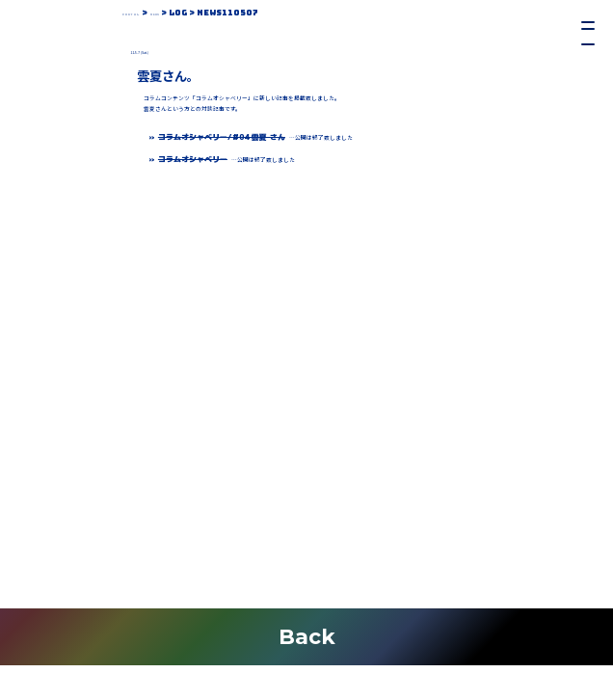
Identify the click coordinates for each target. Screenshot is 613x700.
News (184, 13)
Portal (142, 13)
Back (307, 636)
